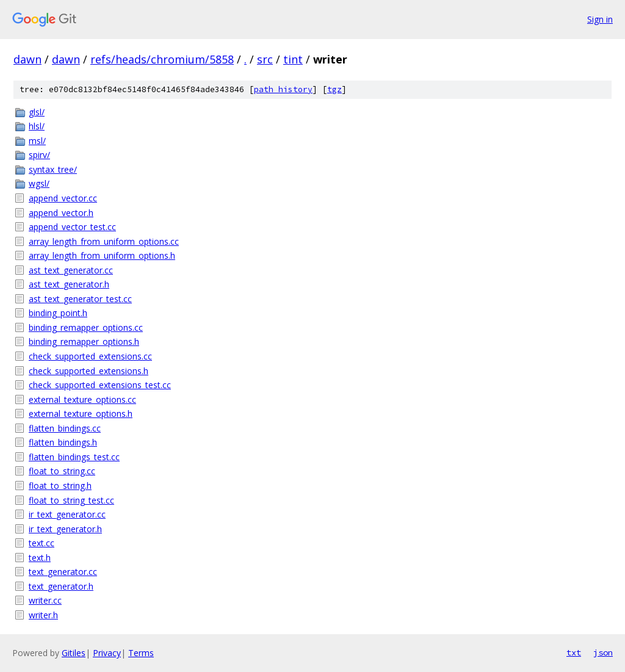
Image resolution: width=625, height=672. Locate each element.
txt (574, 652)
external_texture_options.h (81, 414)
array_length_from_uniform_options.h (102, 255)
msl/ (37, 141)
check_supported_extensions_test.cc (100, 385)
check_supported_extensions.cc (90, 356)
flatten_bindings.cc (65, 428)
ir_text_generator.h (65, 529)
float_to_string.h (60, 486)
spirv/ (39, 155)
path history (283, 89)
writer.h (43, 615)
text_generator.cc (63, 572)
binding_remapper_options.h (84, 341)
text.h (40, 558)
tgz (334, 89)
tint (293, 59)
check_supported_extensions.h (89, 371)
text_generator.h (61, 586)
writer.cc (45, 600)
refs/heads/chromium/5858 (162, 59)
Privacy (107, 653)
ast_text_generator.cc (71, 270)
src (265, 59)
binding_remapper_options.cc (86, 327)
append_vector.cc (63, 198)
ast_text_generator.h (69, 284)
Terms (141, 653)
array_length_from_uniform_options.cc (104, 241)
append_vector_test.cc (72, 227)
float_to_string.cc (62, 471)
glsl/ (37, 112)
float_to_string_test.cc (71, 500)
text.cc (42, 543)
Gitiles (74, 653)
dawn (27, 59)
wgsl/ (39, 183)
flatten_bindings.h (63, 442)
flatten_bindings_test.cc (74, 457)
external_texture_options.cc (82, 399)
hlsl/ (37, 126)
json (603, 652)
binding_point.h (58, 313)
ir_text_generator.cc (67, 514)
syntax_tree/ (53, 169)
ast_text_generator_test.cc (80, 299)
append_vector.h (61, 213)
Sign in (600, 19)
